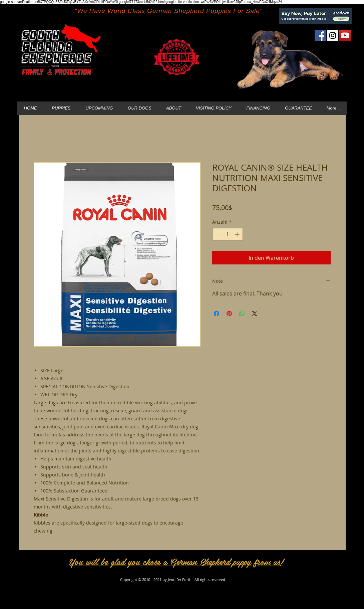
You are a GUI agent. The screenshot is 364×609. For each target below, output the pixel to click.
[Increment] (238, 234)
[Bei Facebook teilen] (217, 314)
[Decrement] (217, 234)
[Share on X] (255, 314)
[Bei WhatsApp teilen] (242, 314)
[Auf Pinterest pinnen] (229, 314)
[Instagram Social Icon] (333, 35)
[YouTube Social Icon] (345, 35)
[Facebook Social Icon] (320, 35)
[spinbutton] (228, 234)
